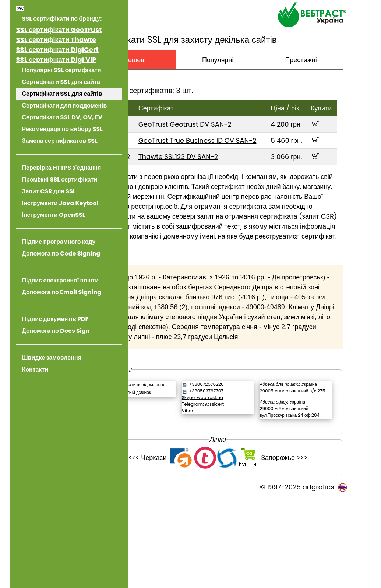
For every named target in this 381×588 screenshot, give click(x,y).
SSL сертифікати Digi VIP (56, 59)
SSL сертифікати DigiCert (57, 50)
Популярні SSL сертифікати (62, 70)
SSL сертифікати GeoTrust (59, 30)
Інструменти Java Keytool (60, 203)
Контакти (35, 369)
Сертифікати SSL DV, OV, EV (62, 117)
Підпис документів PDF (55, 319)
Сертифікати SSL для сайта (61, 82)
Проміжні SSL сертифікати (60, 179)
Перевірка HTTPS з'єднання (62, 168)
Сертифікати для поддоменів (65, 105)
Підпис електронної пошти (60, 280)
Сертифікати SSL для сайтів (62, 94)
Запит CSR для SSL (49, 191)
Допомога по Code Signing (61, 253)
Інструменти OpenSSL (54, 215)
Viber (217, 480)
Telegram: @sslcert (233, 474)
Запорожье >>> (307, 547)
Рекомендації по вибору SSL (62, 129)
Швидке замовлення (52, 358)
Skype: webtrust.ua (232, 467)
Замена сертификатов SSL (60, 141)
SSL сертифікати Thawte (56, 40)
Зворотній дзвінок (178, 469)
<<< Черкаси (170, 547)
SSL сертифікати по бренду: (62, 19)
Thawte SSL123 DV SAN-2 (221, 177)
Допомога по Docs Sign (56, 331)
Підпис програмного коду (59, 242)
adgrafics (318, 576)
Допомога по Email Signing (62, 292)
